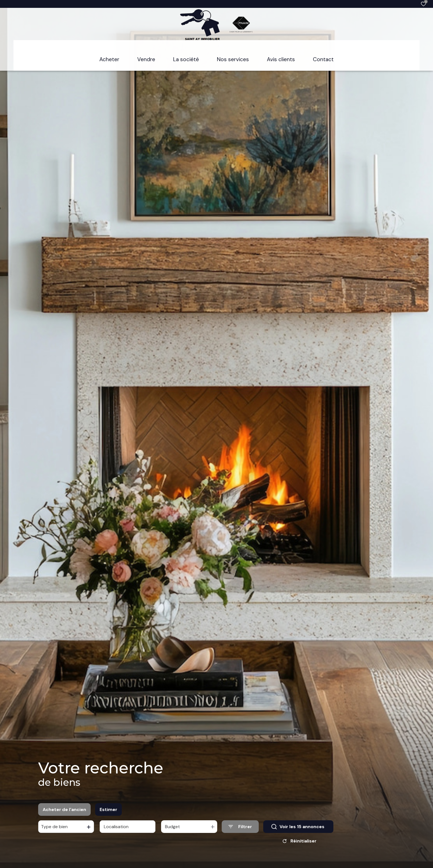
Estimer (108, 811)
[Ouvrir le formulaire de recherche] (240, 829)
